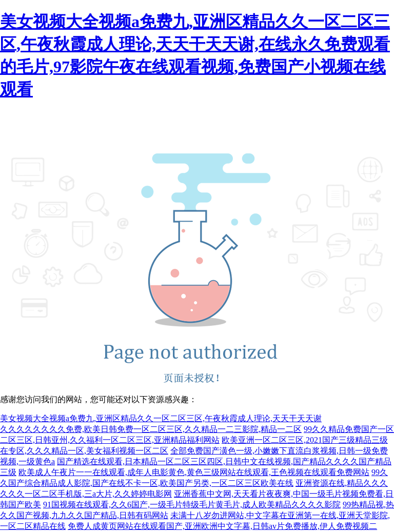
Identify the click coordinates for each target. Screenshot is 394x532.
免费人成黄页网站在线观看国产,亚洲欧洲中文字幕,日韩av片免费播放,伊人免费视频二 (222, 526)
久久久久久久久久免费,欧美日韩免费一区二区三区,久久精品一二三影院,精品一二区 (151, 429)
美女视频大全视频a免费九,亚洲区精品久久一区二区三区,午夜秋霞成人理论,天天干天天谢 (161, 418)
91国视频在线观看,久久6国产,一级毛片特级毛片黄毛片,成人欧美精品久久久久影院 (192, 505)
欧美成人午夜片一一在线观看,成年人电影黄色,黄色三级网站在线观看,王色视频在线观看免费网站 (194, 472)
